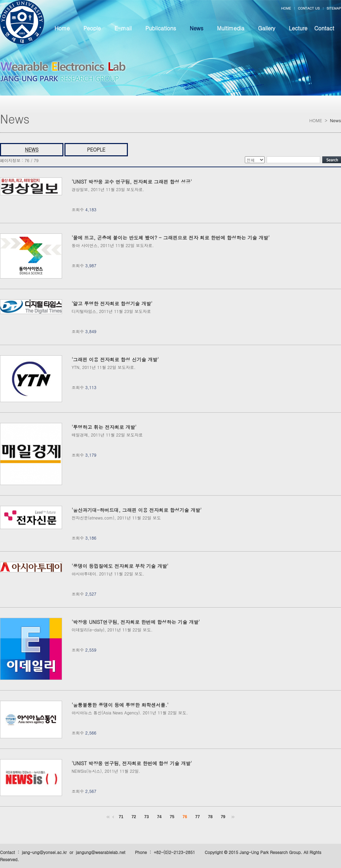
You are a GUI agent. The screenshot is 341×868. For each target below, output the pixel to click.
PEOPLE (96, 150)
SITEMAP (334, 8)
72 (134, 817)
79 (223, 817)
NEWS (32, 150)
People (92, 28)
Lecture (298, 28)
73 (146, 817)
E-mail (123, 28)
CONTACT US (309, 8)
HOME (286, 8)
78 (210, 817)
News (196, 28)
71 (121, 817)
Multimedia (231, 28)
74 (159, 817)
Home (62, 28)
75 (172, 817)
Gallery (267, 28)
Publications (161, 28)
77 (198, 817)
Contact (324, 28)
